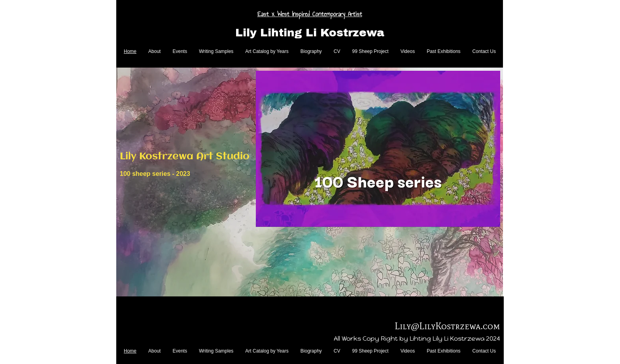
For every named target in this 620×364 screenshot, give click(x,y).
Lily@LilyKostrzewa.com (447, 326)
